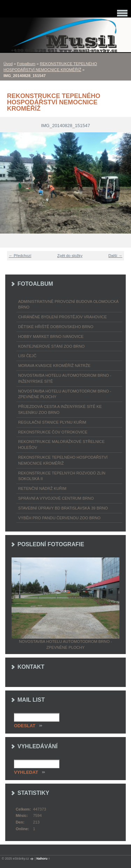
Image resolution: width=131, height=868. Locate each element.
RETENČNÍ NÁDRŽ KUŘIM (42, 488)
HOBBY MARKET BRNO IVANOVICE (51, 336)
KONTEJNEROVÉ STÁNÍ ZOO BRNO (51, 346)
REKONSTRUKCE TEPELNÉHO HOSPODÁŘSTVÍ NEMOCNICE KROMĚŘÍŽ (63, 460)
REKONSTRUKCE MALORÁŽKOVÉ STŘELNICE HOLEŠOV (61, 445)
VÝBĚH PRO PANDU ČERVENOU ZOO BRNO (59, 518)
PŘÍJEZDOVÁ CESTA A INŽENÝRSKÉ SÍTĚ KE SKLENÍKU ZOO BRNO (60, 409)
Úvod (8, 64)
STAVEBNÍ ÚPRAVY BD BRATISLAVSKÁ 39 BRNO (63, 508)
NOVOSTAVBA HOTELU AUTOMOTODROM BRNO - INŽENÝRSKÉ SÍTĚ (65, 378)
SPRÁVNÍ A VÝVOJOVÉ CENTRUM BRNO (56, 498)
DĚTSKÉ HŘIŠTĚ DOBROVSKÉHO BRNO (56, 327)
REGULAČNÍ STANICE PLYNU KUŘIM (52, 422)
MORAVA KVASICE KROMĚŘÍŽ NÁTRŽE (54, 366)
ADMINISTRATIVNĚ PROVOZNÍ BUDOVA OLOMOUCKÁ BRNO (68, 304)
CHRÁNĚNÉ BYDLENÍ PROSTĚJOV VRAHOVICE (63, 317)
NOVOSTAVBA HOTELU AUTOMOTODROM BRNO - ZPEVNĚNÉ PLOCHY (65, 394)
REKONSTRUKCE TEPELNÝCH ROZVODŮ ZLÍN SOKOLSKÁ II (62, 476)
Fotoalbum (26, 64)
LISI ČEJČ (27, 356)
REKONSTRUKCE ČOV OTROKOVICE (53, 432)
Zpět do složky (70, 256)
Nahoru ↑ (43, 859)
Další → (115, 256)
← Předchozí (20, 256)
